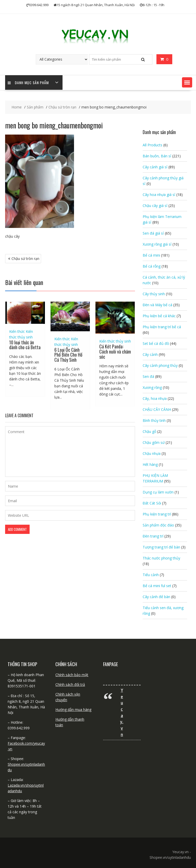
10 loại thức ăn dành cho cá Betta (25, 345)
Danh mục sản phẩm (28, 83)
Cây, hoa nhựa (155, 398)
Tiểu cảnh (151, 575)
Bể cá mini (151, 255)
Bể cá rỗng (152, 266)
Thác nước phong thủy (161, 558)
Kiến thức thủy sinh (115, 341)
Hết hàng (150, 464)
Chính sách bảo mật (72, 675)
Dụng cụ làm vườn (158, 492)
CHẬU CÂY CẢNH (157, 409)
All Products (152, 145)
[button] (187, 82)
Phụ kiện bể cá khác (159, 316)
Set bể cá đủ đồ (156, 343)
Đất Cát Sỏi (152, 503)
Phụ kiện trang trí (157, 514)
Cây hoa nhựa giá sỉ (159, 195)
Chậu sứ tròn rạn (25, 259)
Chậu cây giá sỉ (155, 206)
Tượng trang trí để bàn (161, 547)
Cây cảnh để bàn (156, 597)
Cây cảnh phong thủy (160, 365)
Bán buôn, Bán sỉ (157, 156)
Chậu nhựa (152, 453)
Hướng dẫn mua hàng (73, 710)
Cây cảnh (150, 354)
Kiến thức (17, 331)
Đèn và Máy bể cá (157, 305)
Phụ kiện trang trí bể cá (162, 327)
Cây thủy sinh (154, 294)
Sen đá (148, 376)
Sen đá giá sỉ (153, 233)
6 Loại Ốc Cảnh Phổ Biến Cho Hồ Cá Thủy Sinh (68, 355)
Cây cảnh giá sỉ (155, 167)
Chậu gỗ (149, 431)
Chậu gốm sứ (154, 442)
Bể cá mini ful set (157, 586)
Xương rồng (152, 387)
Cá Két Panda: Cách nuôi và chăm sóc (115, 351)
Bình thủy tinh (154, 420)
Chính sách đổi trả (70, 684)
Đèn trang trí (153, 536)
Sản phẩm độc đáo (158, 525)
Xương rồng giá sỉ (157, 244)
